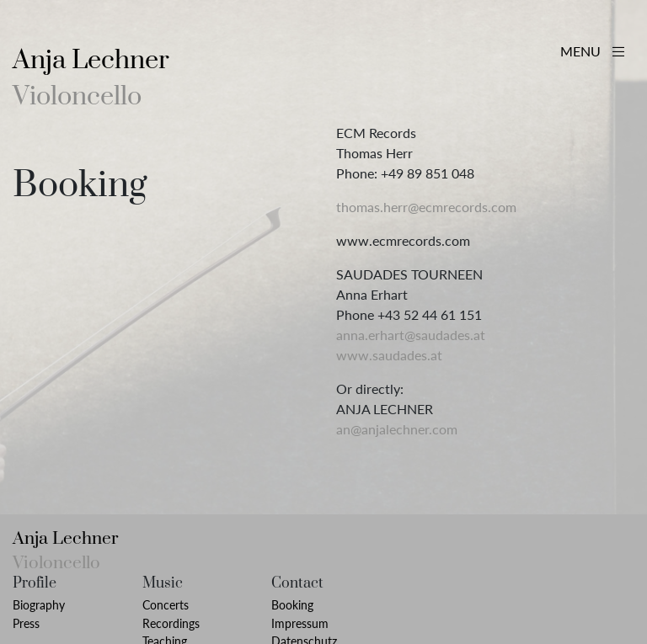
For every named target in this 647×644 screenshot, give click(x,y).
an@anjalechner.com (397, 429)
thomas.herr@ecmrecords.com (426, 207)
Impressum (300, 623)
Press (26, 623)
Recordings (171, 623)
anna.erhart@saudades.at (411, 335)
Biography (39, 605)
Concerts (166, 605)
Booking (292, 605)
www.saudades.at (389, 355)
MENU (592, 51)
